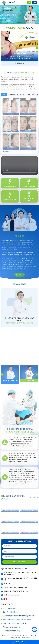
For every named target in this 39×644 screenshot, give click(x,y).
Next (37, 48)
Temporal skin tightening (12, 627)
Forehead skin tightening (12, 631)
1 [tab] (18, 23)
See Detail (20, 63)
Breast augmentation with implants (15, 623)
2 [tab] (20, 23)
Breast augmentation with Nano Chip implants (19, 616)
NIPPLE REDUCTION (9, 608)
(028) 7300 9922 (9, 584)
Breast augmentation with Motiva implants (17, 620)
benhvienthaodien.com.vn (12, 595)
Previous (2, 48)
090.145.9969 (13, 588)
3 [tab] (21, 23)
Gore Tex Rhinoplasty (10, 612)
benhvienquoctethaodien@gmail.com (16, 591)
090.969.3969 (23, 588)
